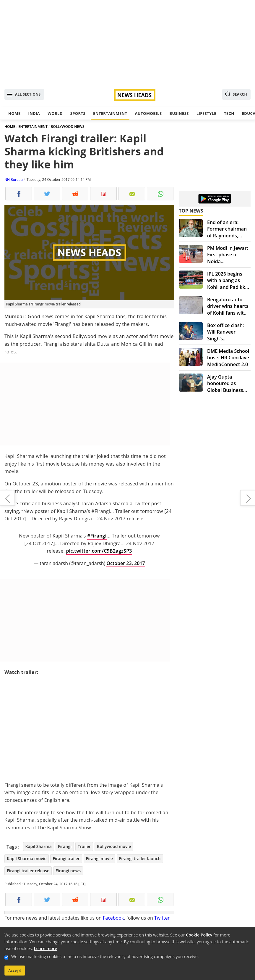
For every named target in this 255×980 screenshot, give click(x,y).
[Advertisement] (128, 41)
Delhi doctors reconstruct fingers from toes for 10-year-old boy (7, 498)
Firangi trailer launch (140, 858)
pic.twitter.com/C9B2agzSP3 (99, 551)
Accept (15, 970)
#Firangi (97, 536)
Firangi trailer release (28, 871)
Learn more (46, 948)
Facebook (113, 918)
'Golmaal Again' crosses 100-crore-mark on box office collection (248, 498)
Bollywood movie (114, 846)
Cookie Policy (199, 935)
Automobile (148, 113)
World (55, 113)
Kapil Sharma (39, 846)
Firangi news (68, 871)
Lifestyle (206, 113)
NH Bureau (14, 180)
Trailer (84, 846)
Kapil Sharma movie (27, 858)
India (34, 113)
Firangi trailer (66, 858)
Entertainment (110, 113)
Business (179, 113)
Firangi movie (99, 858)
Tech (229, 113)
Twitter (162, 918)
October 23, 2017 (126, 563)
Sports (78, 113)
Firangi (65, 846)
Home (14, 113)
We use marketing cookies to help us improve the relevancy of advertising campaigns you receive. (105, 956)
